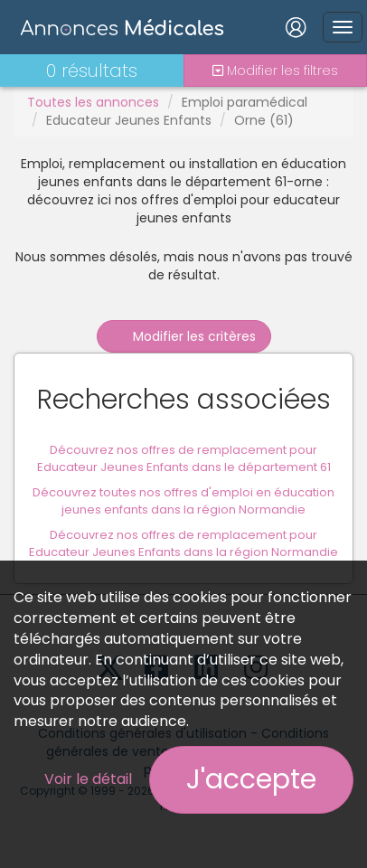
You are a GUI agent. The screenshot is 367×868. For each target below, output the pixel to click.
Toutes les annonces (93, 102)
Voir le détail (88, 779)
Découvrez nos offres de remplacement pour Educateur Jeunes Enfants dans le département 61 (184, 458)
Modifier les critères (184, 336)
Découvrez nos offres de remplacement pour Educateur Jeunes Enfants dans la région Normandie (183, 543)
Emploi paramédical (245, 102)
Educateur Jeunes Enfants (129, 120)
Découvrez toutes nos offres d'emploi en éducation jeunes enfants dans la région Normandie (183, 501)
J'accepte (251, 779)
